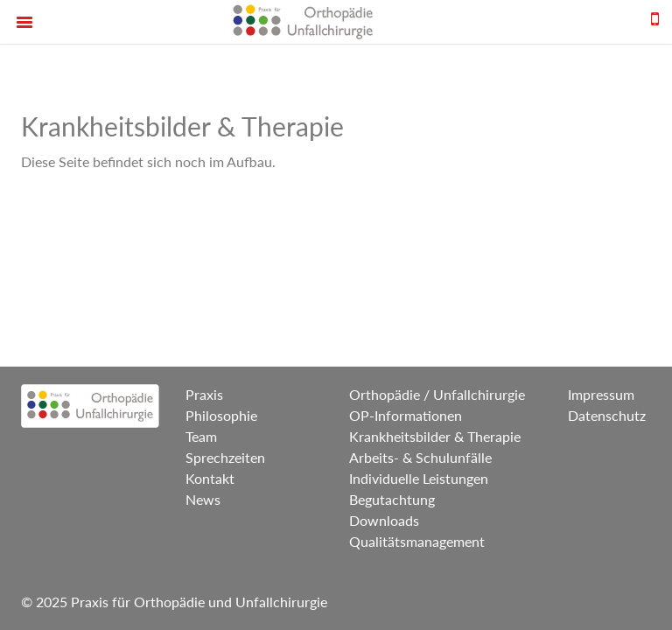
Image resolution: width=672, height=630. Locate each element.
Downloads (384, 520)
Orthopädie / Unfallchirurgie (437, 394)
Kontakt (210, 478)
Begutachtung (392, 499)
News (203, 499)
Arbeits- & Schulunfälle (420, 457)
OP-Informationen (406, 415)
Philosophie (221, 415)
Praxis (204, 394)
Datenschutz (607, 415)
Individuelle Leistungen (419, 478)
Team (201, 436)
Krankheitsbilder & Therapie (435, 436)
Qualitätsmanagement (417, 541)
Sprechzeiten (225, 457)
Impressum (601, 394)
